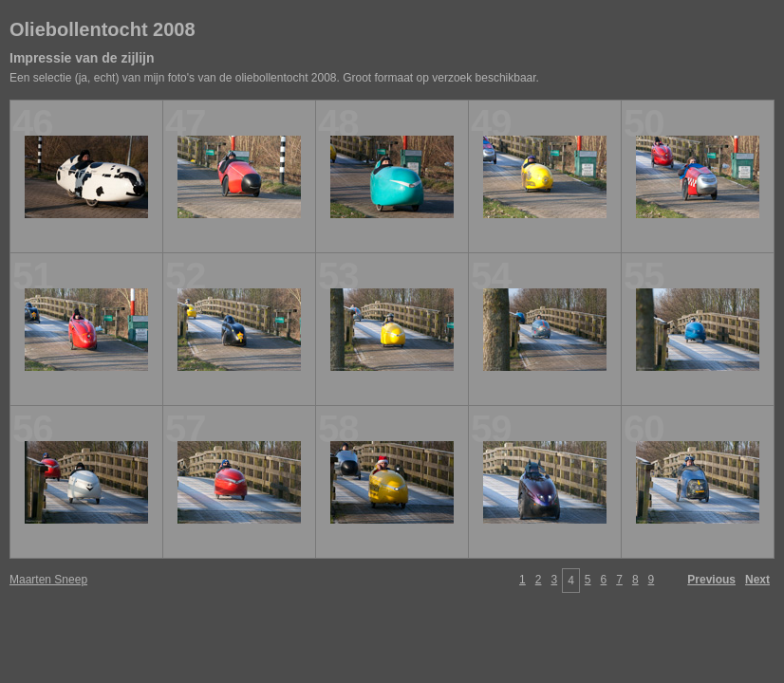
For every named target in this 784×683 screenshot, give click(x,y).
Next (757, 580)
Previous (711, 580)
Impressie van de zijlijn (82, 58)
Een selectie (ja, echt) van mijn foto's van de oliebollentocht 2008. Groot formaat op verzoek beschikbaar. (274, 78)
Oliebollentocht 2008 (103, 29)
